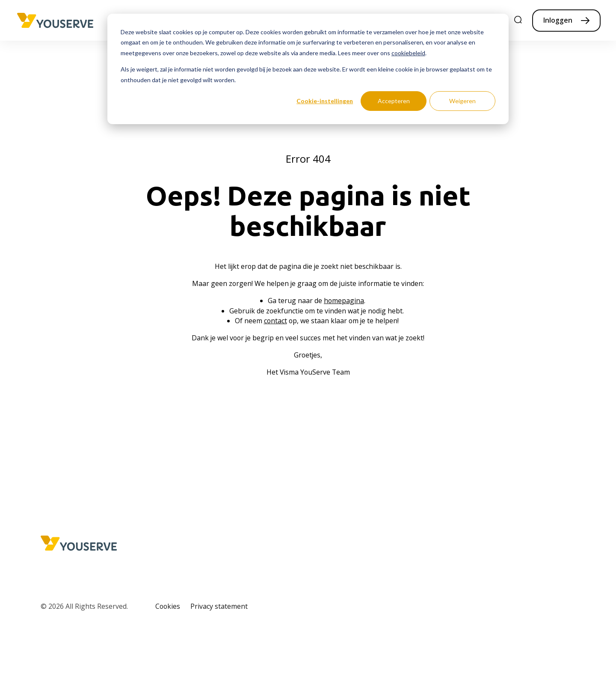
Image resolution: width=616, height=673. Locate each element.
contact (275, 321)
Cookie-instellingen (325, 101)
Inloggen (558, 20)
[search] (518, 20)
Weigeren (462, 101)
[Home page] (55, 21)
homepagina (344, 301)
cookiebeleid (408, 53)
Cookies (168, 606)
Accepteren (394, 101)
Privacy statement (219, 606)
